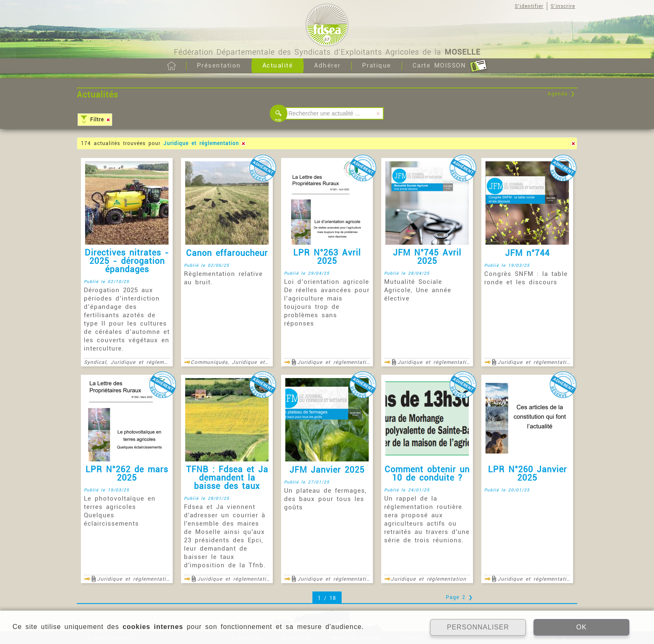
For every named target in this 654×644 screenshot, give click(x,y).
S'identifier (529, 6)
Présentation (219, 65)
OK (581, 627)
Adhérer (327, 65)
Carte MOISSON (450, 66)
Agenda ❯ (561, 94)
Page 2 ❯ (459, 597)
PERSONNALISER (478, 627)
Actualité (278, 65)
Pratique (377, 65)
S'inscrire (563, 6)
